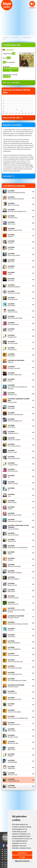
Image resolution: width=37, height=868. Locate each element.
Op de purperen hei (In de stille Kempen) (16, 610)
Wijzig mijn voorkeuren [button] (22, 861)
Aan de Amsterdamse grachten (16, 192)
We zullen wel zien (13, 736)
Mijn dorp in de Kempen (14, 565)
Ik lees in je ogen (12, 451)
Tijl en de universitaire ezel (15, 661)
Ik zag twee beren (13, 464)
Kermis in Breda (12, 501)
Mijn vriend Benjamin (13, 578)
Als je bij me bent (12, 217)
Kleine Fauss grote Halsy (15, 514)
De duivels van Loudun (14, 292)
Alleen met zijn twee (13, 204)
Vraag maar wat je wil (14, 723)
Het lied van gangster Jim (15, 420)
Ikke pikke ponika (13, 470)
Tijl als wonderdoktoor (14, 642)
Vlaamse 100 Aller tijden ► (13, 118)
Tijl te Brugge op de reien (15, 673)
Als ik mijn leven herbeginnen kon (17, 210)
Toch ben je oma (12, 692)
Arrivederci (11, 242)
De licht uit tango (12, 311)
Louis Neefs (15, 37)
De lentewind (11, 305)
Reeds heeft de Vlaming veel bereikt (18, 623)
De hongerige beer (13, 298)
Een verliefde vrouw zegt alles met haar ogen (17, 387)
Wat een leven (12, 730)
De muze (11, 330)
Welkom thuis (11, 749)
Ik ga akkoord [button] (22, 853)
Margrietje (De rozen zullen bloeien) (18, 547)
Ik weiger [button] (22, 857)
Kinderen (11, 508)
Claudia (11, 273)
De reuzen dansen (13, 342)
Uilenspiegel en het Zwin (14, 698)
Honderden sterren (13, 432)
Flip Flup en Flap (12, 394)
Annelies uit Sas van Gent (15, 229)
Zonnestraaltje (12, 786)
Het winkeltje (11, 426)
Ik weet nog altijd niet (14, 458)
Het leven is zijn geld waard (15, 414)
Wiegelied (11, 755)
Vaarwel (11, 705)
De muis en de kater (13, 323)
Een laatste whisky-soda (15, 374)
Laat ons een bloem (13, 534)
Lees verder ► (8, 176)
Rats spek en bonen (16, 617)
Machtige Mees (12, 540)
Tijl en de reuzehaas (13, 654)
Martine (11, 553)
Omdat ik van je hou (13, 603)
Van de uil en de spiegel (14, 711)
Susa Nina (11, 636)
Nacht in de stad (12, 584)
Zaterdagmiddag (12, 761)
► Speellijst (6, 853)
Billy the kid (11, 261)
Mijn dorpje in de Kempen (15, 572)
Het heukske (11, 407)
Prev (3, 9)
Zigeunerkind (11, 767)
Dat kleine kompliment (14, 286)
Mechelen (11, 559)
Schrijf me (11, 629)
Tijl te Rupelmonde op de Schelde (17, 679)
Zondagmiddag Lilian (13, 780)
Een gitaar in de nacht (14, 367)
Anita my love (11, 223)
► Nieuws (5, 851)
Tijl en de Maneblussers (14, 648)
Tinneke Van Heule (16, 686)
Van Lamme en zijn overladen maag (18, 717)
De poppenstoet (12, 336)
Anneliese (11, 236)
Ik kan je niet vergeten (14, 439)
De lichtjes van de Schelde (15, 317)
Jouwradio (6, 37)
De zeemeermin (12, 349)
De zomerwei (11, 355)
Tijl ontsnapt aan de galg (15, 667)
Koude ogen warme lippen (15, 520)
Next (34, 9)
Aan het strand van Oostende (16, 198)
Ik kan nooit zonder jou (14, 445)
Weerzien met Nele (13, 742)
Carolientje (11, 267)
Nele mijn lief (11, 590)
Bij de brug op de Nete (14, 254)
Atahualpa (11, 248)
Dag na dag (11, 279)
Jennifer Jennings (13, 483)
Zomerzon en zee (12, 774)
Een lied (11, 380)
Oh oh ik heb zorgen (13, 597)
